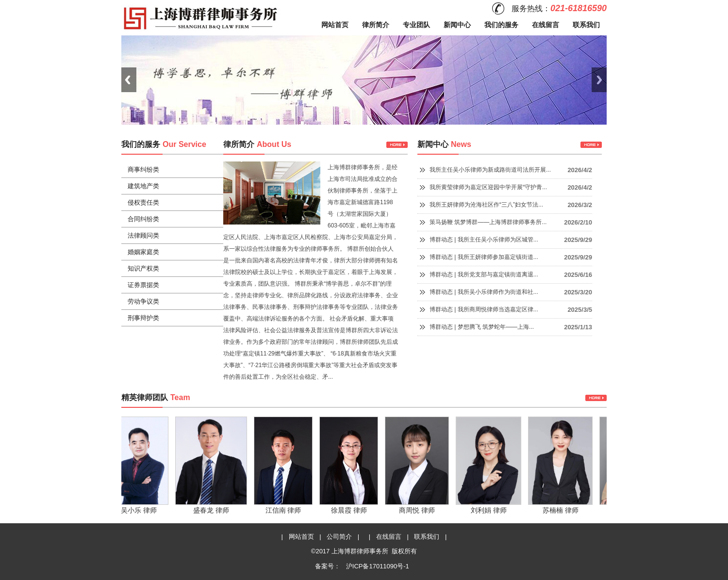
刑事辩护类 (143, 318)
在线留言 (546, 25)
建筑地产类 (143, 186)
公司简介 (339, 537)
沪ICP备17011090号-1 (377, 566)
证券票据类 (143, 285)
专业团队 (416, 25)
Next (599, 80)
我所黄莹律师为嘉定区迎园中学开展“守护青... (488, 187)
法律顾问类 (143, 235)
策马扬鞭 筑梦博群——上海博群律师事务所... (488, 222)
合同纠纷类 (143, 219)
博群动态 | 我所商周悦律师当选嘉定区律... (484, 309)
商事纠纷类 (143, 169)
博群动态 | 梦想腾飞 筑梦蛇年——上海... (482, 327)
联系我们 (586, 25)
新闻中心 (457, 25)
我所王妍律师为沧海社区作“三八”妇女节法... (486, 205)
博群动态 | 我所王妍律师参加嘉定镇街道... (484, 257)
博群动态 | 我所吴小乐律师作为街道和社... (484, 292)
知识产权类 (143, 268)
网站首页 (335, 25)
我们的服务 (501, 25)
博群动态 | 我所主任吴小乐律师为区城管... (484, 240)
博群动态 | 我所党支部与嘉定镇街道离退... (484, 274)
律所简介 (376, 25)
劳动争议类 (143, 301)
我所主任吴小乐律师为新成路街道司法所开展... (490, 170)
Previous (129, 80)
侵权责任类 (143, 202)
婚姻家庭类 (143, 252)
